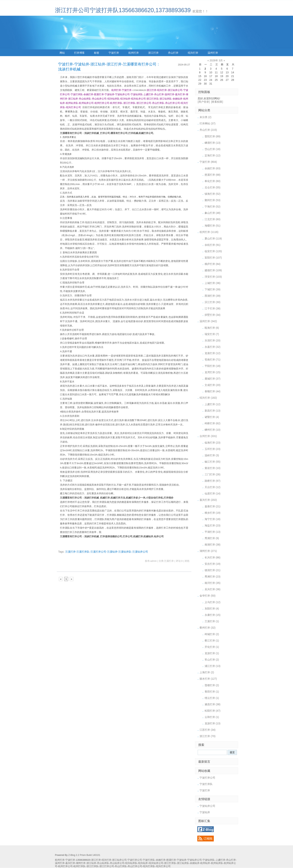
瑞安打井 (212, 334)
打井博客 (79, 53)
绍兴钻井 (143, 863)
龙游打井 (212, 653)
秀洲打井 (212, 538)
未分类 (205, 117)
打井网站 (208, 123)
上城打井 (213, 283)
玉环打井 (213, 449)
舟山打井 (173, 53)
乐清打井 (213, 340)
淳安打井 (213, 277)
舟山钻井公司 (117, 863)
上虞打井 (213, 404)
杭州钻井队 (217, 863)
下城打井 (213, 289)
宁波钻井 (205, 812)
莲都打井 (212, 685)
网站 (62, 53)
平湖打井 (213, 532)
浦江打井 (213, 666)
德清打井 (213, 570)
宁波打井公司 (207, 778)
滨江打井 (213, 302)
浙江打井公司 (107, 866)
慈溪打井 (213, 175)
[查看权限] (217, 102)
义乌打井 (213, 602)
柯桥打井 (213, 423)
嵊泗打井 (213, 143)
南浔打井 (213, 583)
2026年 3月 (216, 60)
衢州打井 (208, 628)
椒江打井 (213, 462)
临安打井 (213, 251)
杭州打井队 (80, 866)
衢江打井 (212, 641)
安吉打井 (213, 564)
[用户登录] (204, 102)
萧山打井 (213, 239)
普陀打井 (213, 136)
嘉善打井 (213, 506)
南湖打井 (213, 545)
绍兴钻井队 (131, 863)
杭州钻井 (205, 863)
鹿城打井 (213, 379)
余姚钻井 (195, 863)
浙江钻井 (91, 863)
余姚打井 (213, 168)
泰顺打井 (213, 391)
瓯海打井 (212, 328)
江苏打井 (208, 730)
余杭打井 (213, 245)
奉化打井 (213, 181)
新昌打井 (213, 411)
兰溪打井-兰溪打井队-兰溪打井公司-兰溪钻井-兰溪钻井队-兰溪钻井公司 (107, 552)
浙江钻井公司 (119, 860)
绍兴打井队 (149, 866)
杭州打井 (134, 53)
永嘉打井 (213, 347)
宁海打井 (213, 207)
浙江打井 (153, 53)
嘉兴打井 (208, 500)
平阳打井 (213, 366)
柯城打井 (212, 634)
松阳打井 (213, 711)
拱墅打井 (213, 315)
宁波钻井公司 (207, 806)
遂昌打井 (213, 704)
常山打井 (212, 660)
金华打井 (208, 596)
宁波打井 (114, 53)
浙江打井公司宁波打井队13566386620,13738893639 (123, 10)
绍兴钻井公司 (156, 863)
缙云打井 (212, 698)
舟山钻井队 (103, 863)
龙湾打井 (213, 372)
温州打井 (213, 53)
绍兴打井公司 (163, 866)
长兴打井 (213, 557)
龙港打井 (213, 353)
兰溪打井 (212, 621)
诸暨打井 (212, 417)
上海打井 (207, 672)
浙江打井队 (170, 863)
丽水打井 (208, 679)
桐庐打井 (213, 264)
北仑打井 (213, 187)
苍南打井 (213, 360)
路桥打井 (213, 481)
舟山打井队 (121, 866)
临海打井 (213, 443)
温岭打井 (212, 455)
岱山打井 (213, 149)
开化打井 (212, 647)
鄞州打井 (213, 200)
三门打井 (213, 474)
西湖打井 (213, 296)
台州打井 (208, 436)
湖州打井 (208, 551)
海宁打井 (213, 519)
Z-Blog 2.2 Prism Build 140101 (84, 855)
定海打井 (213, 155)
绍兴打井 (193, 53)
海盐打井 (213, 525)
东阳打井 (212, 609)
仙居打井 (213, 493)
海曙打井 (213, 226)
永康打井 (213, 615)
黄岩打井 (213, 468)
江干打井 (213, 308)
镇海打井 (213, 194)
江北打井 (213, 219)
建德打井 (213, 270)
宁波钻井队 (209, 860)
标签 (97, 53)
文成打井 (213, 385)
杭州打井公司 (65, 866)
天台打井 (213, 487)
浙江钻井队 (183, 863)
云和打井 (212, 717)
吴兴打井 (213, 589)
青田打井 (212, 692)
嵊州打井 (213, 430)
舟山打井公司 (135, 866)
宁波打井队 (206, 784)
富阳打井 (213, 258)
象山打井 (213, 213)
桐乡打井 (213, 513)
